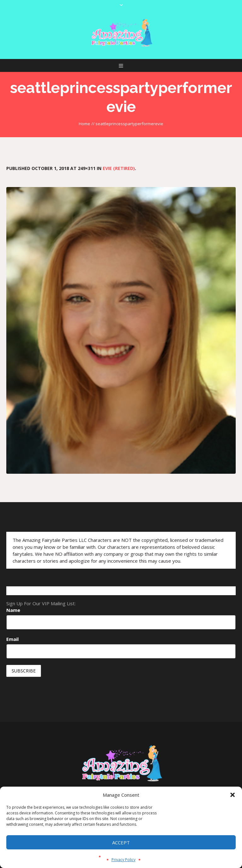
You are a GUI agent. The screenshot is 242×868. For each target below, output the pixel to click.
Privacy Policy (124, 860)
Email (12, 639)
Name (13, 610)
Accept (121, 842)
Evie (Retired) (119, 168)
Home (84, 124)
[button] (233, 795)
